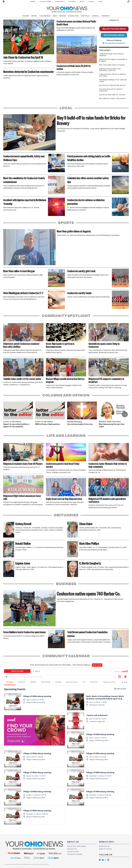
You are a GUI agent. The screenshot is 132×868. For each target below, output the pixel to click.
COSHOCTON (73, 16)
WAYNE (34, 16)
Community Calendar (45, 2)
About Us (82, 2)
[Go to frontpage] (67, 9)
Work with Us (104, 846)
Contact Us (91, 2)
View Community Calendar (114, 35)
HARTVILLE (85, 16)
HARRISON (105, 16)
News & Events (106, 849)
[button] (125, 414)
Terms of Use (73, 852)
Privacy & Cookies (75, 854)
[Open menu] (4, 2)
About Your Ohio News (77, 846)
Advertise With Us (60, 2)
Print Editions (72, 2)
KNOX (55, 16)
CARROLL (95, 16)
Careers (100, 2)
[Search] (128, 2)
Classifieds (32, 2)
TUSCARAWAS (45, 16)
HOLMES (26, 16)
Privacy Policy (45, 864)
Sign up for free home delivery (114, 29)
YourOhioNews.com (24, 864)
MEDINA (63, 16)
